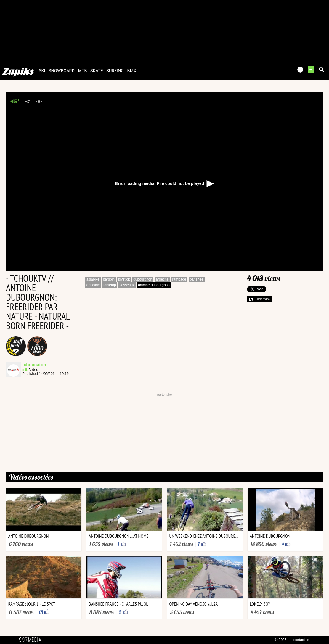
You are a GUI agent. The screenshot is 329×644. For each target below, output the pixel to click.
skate (97, 71)
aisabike (93, 279)
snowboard (62, 71)
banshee (197, 279)
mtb (82, 71)
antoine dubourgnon (154, 285)
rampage (179, 279)
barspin (109, 279)
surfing (115, 71)
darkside (93, 285)
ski (42, 71)
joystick (124, 279)
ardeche (162, 279)
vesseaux (127, 285)
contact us (302, 640)
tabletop (110, 285)
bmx (132, 71)
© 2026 (281, 640)
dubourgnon (143, 279)
